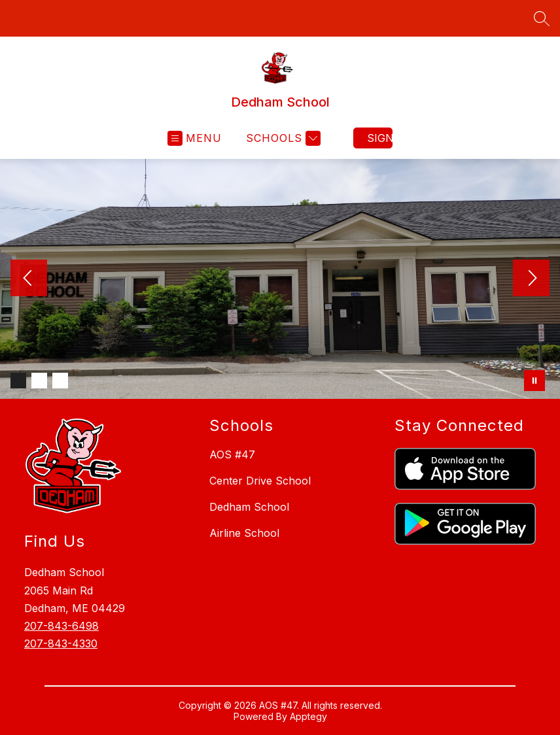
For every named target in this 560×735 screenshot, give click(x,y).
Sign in (380, 138)
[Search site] (542, 18)
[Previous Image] (29, 279)
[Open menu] (195, 138)
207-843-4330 (61, 643)
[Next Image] (531, 279)
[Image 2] (39, 381)
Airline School (244, 533)
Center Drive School (260, 481)
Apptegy (308, 716)
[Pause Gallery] (534, 381)
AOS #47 (232, 454)
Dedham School (249, 507)
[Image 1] (18, 381)
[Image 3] (60, 381)
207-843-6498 (61, 626)
